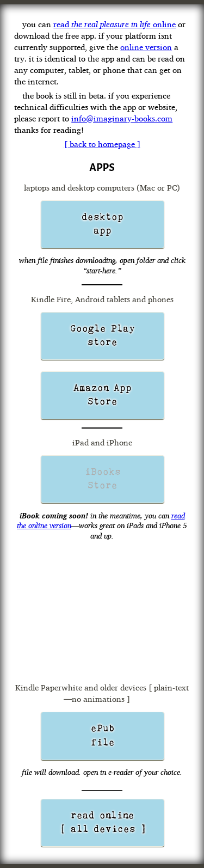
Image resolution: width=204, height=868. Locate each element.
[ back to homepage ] (102, 144)
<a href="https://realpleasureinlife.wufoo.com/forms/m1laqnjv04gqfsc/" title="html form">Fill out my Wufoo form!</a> (102, 613)
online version (146, 47)
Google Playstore (103, 336)
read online (115, 24)
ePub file (103, 735)
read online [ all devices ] (103, 823)
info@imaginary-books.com (122, 118)
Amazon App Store (103, 395)
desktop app (103, 224)
